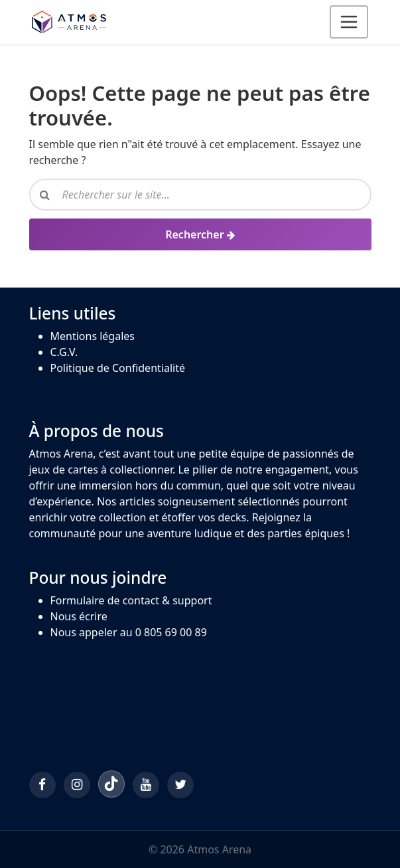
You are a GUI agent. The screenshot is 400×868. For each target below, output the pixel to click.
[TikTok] (111, 784)
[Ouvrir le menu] (349, 22)
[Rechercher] (200, 234)
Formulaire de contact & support (131, 600)
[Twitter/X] (180, 785)
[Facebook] (42, 785)
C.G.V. (64, 352)
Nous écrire (79, 616)
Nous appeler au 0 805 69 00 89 (129, 632)
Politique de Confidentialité (118, 368)
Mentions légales (93, 336)
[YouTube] (146, 785)
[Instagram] (77, 785)
